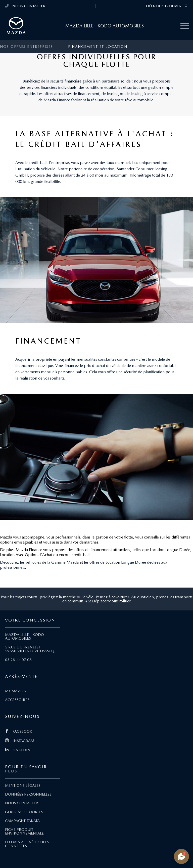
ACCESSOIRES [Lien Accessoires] (17, 700)
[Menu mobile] (185, 26)
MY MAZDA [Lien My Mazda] (15, 691)
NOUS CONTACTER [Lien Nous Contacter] (22, 803)
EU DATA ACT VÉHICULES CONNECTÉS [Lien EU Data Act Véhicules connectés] (27, 844)
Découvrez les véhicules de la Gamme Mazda (39, 562)
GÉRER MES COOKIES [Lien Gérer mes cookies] (24, 812)
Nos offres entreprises (27, 47)
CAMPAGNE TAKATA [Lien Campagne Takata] (22, 821)
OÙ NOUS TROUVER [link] (167, 6)
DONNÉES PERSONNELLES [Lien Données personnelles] (28, 794)
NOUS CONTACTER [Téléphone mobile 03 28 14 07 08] (25, 6)
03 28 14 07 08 (18, 660)
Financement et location (98, 47)
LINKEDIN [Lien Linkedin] (18, 750)
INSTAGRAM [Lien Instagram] (20, 741)
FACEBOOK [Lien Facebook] (19, 731)
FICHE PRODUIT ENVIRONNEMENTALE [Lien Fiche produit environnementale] (24, 831)
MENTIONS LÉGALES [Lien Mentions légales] (23, 786)
